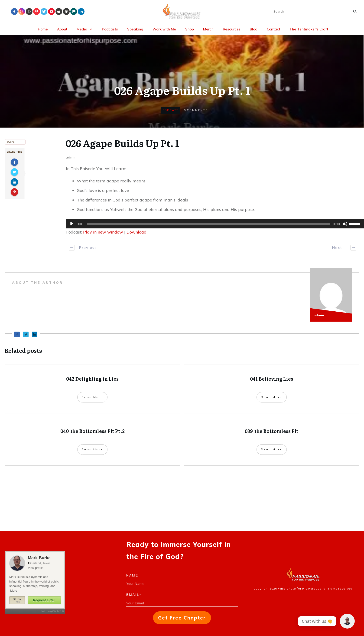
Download (136, 232)
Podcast (171, 110)
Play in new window (103, 232)
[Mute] (345, 224)
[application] (213, 224)
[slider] (208, 224)
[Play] (72, 224)
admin (71, 157)
